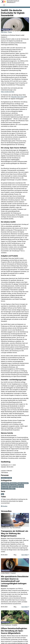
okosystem (15, 487)
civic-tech (21, 487)
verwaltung (4, 485)
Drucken (4, 506)
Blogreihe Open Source (18, 97)
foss (10, 487)
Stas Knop (4, 32)
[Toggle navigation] (4, 5)
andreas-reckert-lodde (6, 478)
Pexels (10, 32)
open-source (21, 485)
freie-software (5, 487)
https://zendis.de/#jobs (8, 92)
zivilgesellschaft (5, 483)
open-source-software (6, 489)
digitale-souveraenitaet (23, 483)
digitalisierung (13, 483)
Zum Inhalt (25, 555)
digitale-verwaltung (12, 485)
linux (14, 489)
